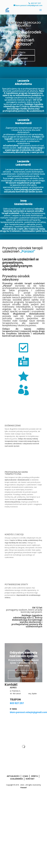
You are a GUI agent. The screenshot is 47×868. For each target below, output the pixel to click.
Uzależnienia (16, 779)
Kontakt (23, 58)
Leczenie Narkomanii (23, 122)
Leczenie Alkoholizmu (23, 82)
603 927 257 (36, 3)
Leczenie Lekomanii (23, 163)
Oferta (22, 52)
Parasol (23, 788)
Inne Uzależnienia (23, 202)
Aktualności (13, 776)
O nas (25, 776)
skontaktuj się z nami (23, 675)
